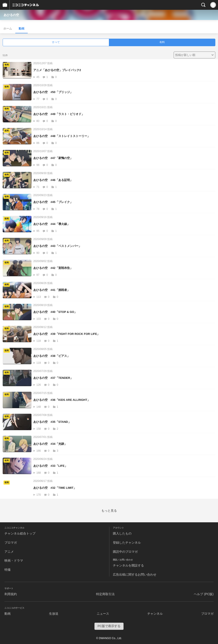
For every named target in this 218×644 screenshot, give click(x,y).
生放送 (54, 614)
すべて (56, 42)
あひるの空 (11, 15)
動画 (22, 29)
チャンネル (155, 614)
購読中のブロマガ (125, 552)
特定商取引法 (105, 594)
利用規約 (11, 594)
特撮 (8, 570)
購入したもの (122, 533)
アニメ (9, 552)
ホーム (8, 29)
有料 (162, 42)
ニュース (103, 614)
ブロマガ (11, 543)
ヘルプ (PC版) (204, 594)
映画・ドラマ (14, 561)
